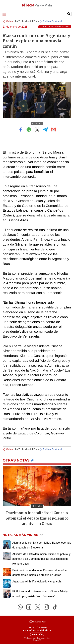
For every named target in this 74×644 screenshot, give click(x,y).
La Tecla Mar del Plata (27, 21)
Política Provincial (52, 21)
